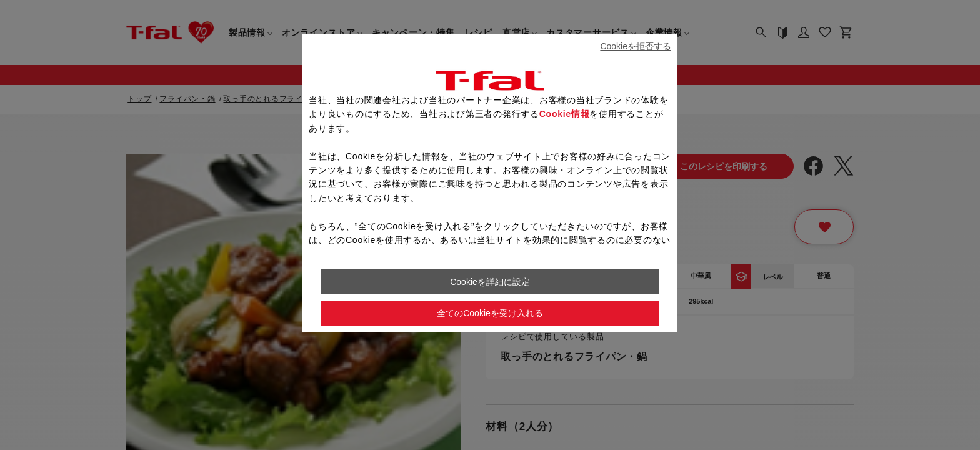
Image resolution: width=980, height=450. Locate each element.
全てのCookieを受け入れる (490, 313)
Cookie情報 (565, 114)
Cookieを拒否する (636, 46)
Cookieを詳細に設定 (490, 282)
